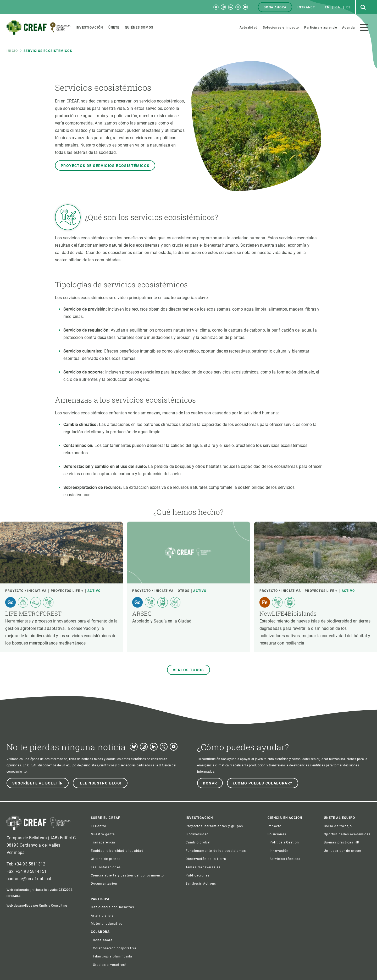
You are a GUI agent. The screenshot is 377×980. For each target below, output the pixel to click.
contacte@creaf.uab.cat (29, 879)
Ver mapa (16, 852)
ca (338, 7)
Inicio (12, 51)
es (348, 7)
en (327, 7)
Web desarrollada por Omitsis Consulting (37, 906)
